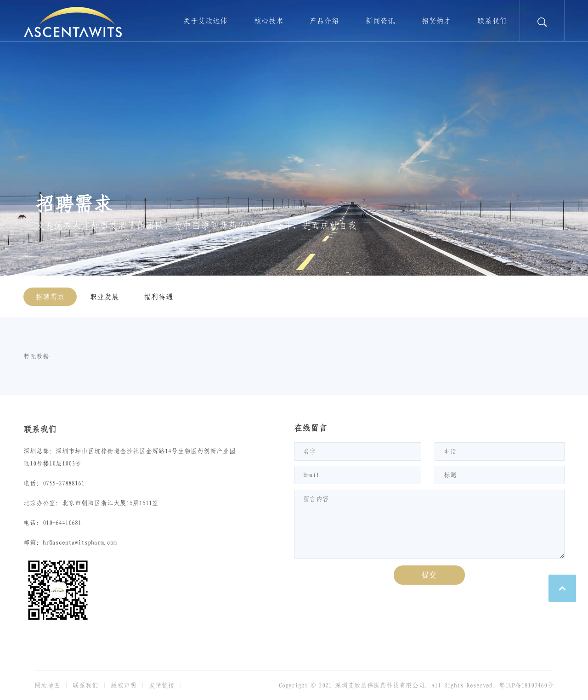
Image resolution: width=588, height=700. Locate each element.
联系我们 (492, 21)
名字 (310, 452)
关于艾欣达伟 (205, 21)
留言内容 (316, 499)
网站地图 (47, 685)
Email (311, 475)
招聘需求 (50, 297)
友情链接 (162, 685)
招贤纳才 (436, 21)
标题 (450, 475)
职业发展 (104, 297)
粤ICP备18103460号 (526, 685)
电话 (450, 452)
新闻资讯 (380, 21)
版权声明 (124, 685)
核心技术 (269, 21)
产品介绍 (324, 21)
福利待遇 (158, 297)
